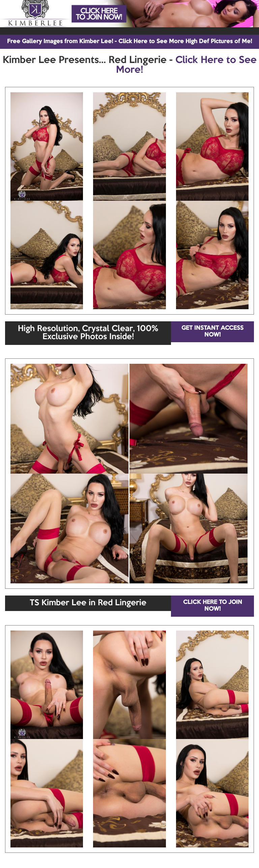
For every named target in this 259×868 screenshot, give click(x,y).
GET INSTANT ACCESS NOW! (212, 332)
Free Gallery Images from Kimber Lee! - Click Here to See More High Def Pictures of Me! (129, 42)
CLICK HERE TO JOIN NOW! (213, 606)
